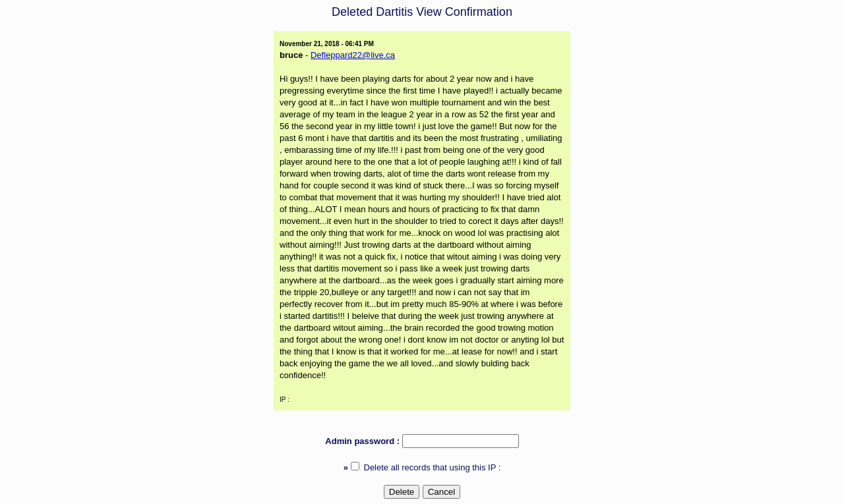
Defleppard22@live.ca (353, 55)
